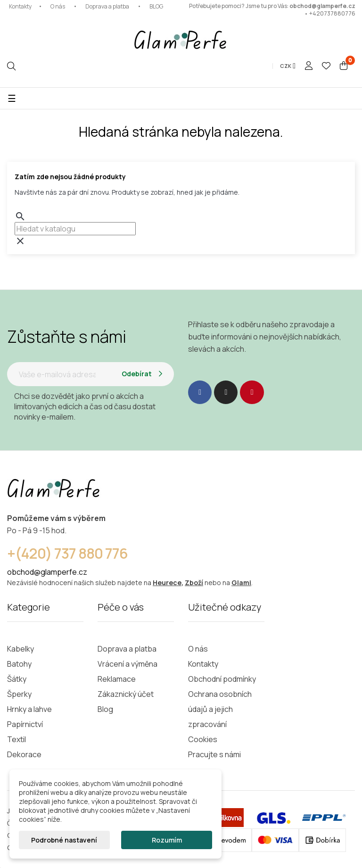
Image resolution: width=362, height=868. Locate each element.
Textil (16, 739)
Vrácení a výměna (128, 664)
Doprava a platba (107, 6)
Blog (105, 709)
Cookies (203, 739)
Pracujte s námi (214, 754)
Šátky (17, 679)
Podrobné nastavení (64, 840)
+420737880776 (332, 13)
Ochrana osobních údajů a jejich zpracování (220, 709)
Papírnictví (25, 724)
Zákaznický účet (126, 694)
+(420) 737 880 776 (67, 553)
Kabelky (21, 649)
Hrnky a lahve (29, 709)
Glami (241, 583)
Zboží (194, 583)
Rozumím (167, 840)
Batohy (19, 664)
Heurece (167, 583)
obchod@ (24, 572)
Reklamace (117, 679)
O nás (58, 6)
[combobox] (75, 229)
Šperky (19, 694)
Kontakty (20, 6)
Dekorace (24, 754)
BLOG (156, 6)
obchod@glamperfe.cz (322, 6)
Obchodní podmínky (222, 679)
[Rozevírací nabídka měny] (288, 66)
